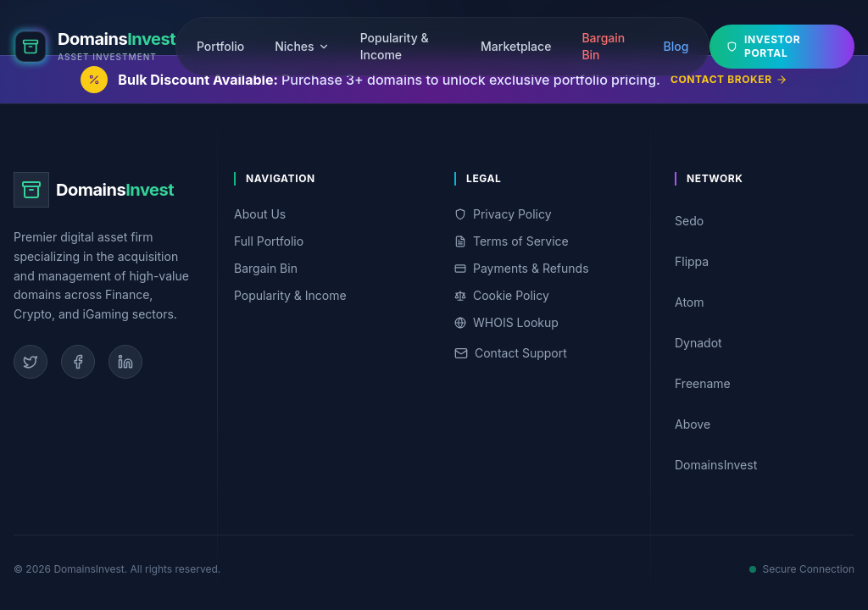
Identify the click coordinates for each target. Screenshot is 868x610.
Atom (761, 302)
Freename (761, 383)
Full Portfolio (269, 241)
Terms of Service (512, 241)
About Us (260, 214)
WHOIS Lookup (506, 322)
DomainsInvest (761, 465)
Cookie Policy (502, 295)
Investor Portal (763, 44)
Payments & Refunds (522, 268)
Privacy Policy (503, 214)
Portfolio (220, 44)
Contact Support (511, 353)
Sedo (761, 221)
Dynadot (761, 343)
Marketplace (516, 44)
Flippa (761, 261)
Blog (676, 44)
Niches (302, 44)
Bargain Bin (603, 44)
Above (761, 424)
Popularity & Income (395, 44)
